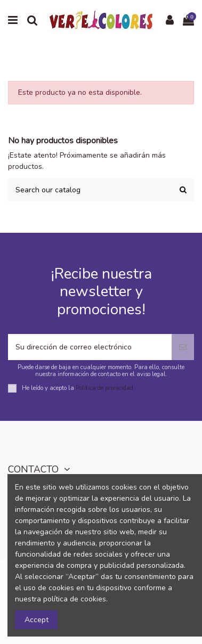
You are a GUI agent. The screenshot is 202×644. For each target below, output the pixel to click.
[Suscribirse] (183, 347)
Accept (37, 620)
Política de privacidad (104, 388)
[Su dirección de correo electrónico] (90, 347)
